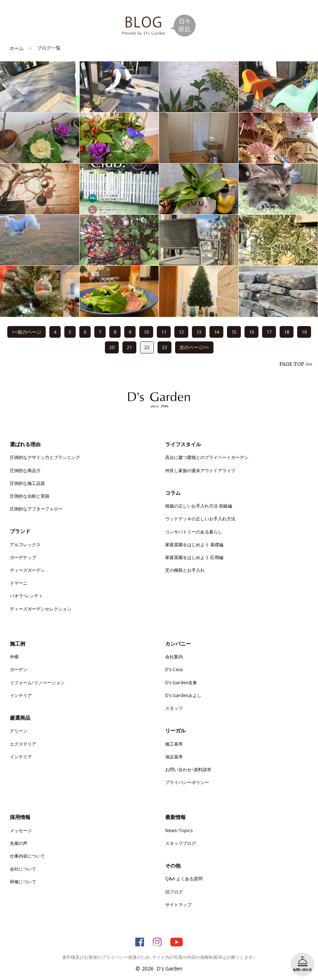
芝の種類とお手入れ (185, 570)
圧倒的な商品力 (25, 470)
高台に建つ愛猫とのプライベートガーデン (207, 457)
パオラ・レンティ (26, 596)
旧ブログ (174, 892)
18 (287, 332)
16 (251, 332)
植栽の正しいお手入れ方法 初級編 (199, 506)
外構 (14, 656)
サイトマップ (178, 904)
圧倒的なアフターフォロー (36, 509)
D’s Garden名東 (181, 682)
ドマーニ (19, 583)
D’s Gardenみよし (183, 695)
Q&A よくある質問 (184, 878)
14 (216, 332)
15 (234, 332)
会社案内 (174, 656)
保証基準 (174, 757)
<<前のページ (26, 332)
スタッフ (174, 708)
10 (146, 332)
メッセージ (21, 830)
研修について (23, 881)
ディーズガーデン (27, 570)
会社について (23, 869)
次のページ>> (194, 347)
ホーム (17, 48)
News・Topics (179, 830)
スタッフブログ (181, 843)
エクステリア (23, 744)
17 (269, 332)
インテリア (21, 695)
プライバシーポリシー (187, 782)
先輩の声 (19, 843)
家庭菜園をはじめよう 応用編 (194, 557)
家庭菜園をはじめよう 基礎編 (194, 544)
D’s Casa (174, 669)
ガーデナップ (23, 557)
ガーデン (19, 669)
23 (164, 347)
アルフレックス (25, 544)
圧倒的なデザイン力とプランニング (45, 457)
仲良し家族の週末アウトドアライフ (200, 470)
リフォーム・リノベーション (37, 682)
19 (304, 332)
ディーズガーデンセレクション (41, 609)
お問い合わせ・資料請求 (188, 769)
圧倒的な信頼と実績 (30, 496)
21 (129, 347)
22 (147, 347)
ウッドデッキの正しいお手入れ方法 (200, 518)
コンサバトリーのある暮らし (194, 532)
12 (181, 332)
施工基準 (174, 744)
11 (164, 332)
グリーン (19, 731)
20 (112, 347)
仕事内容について (27, 856)
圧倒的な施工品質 (27, 483)
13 (199, 332)
